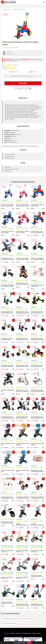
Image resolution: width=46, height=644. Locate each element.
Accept (29, 643)
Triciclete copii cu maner (27, 619)
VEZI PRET (23, 83)
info (13, 208)
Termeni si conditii (9, 633)
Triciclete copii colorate (9, 623)
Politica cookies (37, 633)
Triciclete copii (6, 9)
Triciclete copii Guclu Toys (19, 9)
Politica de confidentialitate (23, 633)
